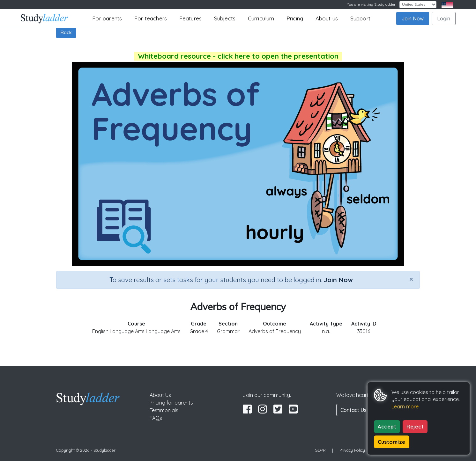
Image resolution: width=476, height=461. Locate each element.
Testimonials (164, 410)
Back (66, 32)
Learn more (405, 406)
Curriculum (261, 18)
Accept (387, 427)
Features (191, 18)
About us (327, 18)
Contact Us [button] (353, 410)
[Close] (411, 279)
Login (444, 18)
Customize (392, 442)
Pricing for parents (171, 403)
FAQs (156, 418)
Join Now (413, 18)
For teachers (151, 18)
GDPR (320, 450)
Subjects (225, 18)
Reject (415, 427)
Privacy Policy (352, 450)
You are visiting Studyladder (371, 4)
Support (360, 18)
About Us (160, 395)
